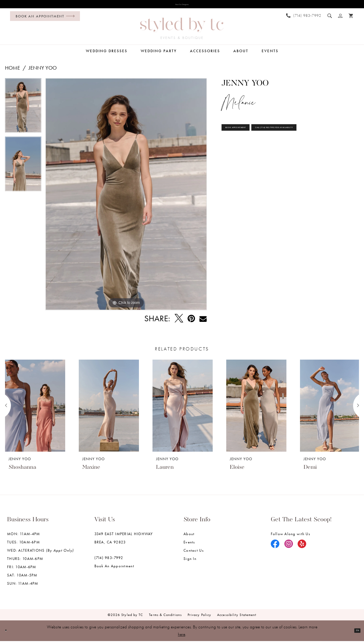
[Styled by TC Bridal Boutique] (182, 32)
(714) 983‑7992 (109, 561)
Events (189, 545)
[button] (340, 19)
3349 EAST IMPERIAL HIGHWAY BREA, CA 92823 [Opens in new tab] (124, 541)
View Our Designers (182, 6)
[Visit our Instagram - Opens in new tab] (289, 548)
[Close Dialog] (9, 634)
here (182, 637)
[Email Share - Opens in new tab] (203, 322)
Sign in (190, 562)
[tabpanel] (23, 111)
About (189, 537)
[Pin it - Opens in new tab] (191, 322)
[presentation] (35, 409)
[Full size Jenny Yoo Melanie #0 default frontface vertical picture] (126, 198)
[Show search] (330, 19)
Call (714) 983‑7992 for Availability (272, 155)
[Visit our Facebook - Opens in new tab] (275, 548)
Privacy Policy (199, 618)
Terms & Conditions (165, 618)
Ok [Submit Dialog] (354, 633)
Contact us (194, 554)
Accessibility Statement (237, 618)
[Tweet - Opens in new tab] (179, 322)
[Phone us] (304, 19)
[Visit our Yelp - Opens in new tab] (302, 548)
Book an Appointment (114, 569)
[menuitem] (44, 20)
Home (13, 71)
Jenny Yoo (43, 71)
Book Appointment (252, 137)
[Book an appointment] (45, 20)
